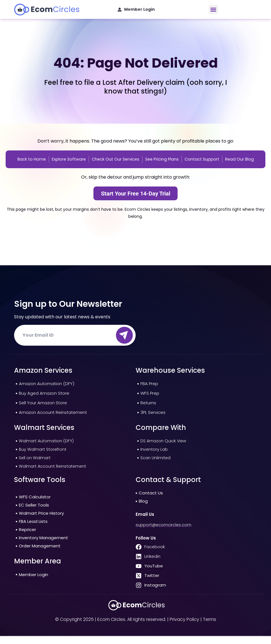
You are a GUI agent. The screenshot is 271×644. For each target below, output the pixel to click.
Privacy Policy (184, 627)
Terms (210, 627)
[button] (213, 9)
